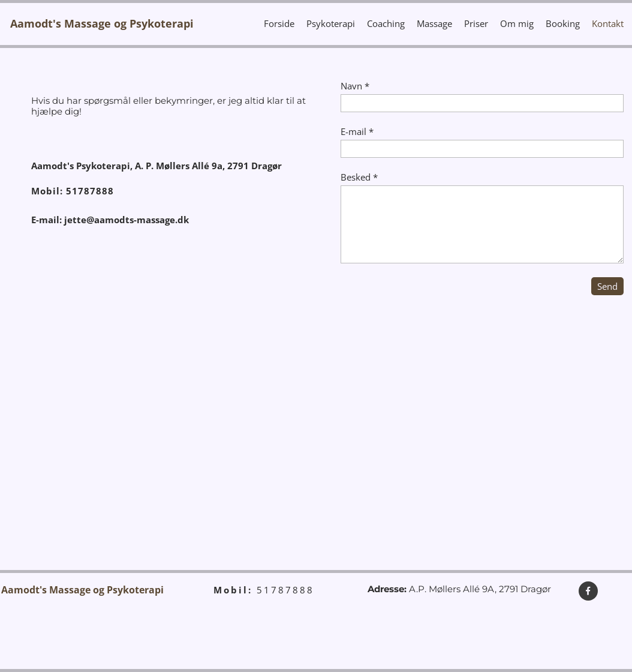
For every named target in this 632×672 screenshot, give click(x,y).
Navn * (355, 86)
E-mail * (357, 131)
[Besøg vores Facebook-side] (588, 591)
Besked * (359, 177)
